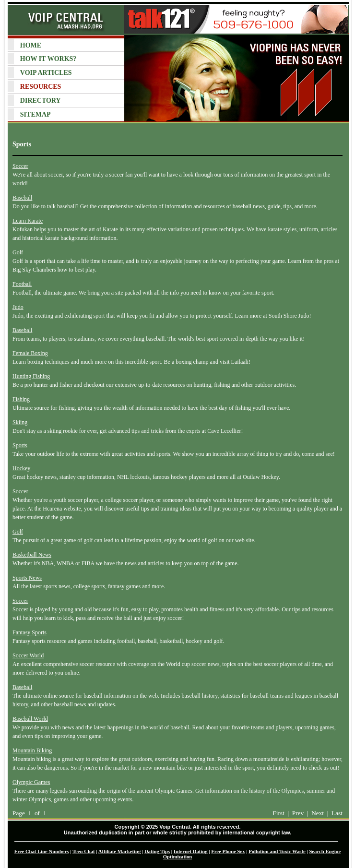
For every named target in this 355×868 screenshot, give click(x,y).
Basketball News (32, 555)
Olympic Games (31, 782)
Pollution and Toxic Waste (277, 851)
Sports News (27, 578)
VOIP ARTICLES (46, 73)
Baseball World (30, 719)
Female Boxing (30, 353)
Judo (18, 307)
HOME (31, 45)
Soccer (20, 166)
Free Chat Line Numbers (42, 851)
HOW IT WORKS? (48, 59)
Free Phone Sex (228, 851)
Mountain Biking (32, 750)
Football (22, 284)
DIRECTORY (41, 101)
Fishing (21, 399)
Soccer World (28, 655)
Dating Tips (157, 851)
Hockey (21, 468)
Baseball (22, 198)
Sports (20, 445)
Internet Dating (191, 851)
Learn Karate (28, 221)
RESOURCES (41, 87)
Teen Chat (84, 851)
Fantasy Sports (30, 632)
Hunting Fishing (31, 376)
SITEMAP (35, 114)
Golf (18, 252)
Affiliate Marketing (119, 851)
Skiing (20, 422)
